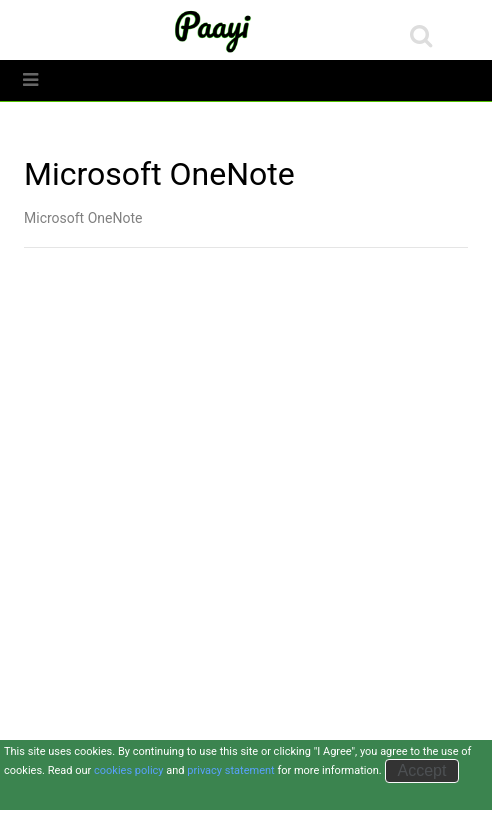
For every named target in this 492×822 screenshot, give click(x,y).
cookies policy (129, 770)
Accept (422, 770)
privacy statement (230, 770)
